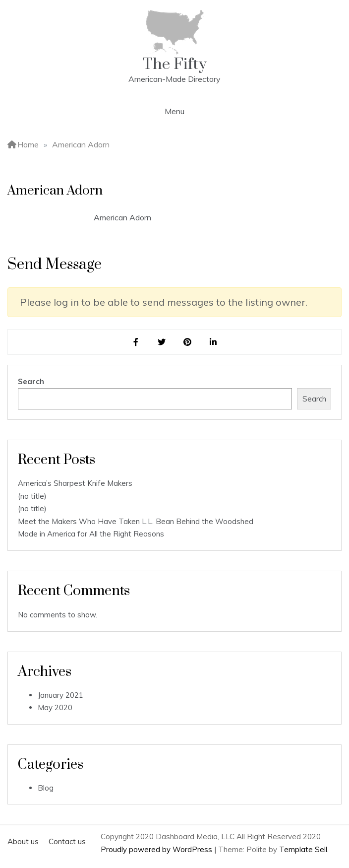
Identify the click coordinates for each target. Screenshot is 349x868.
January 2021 (60, 695)
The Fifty (174, 64)
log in (66, 302)
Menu (174, 111)
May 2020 (55, 707)
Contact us (67, 841)
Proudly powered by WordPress (157, 849)
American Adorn (122, 217)
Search (31, 381)
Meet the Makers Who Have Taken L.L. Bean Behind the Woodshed (136, 521)
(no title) (32, 496)
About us (23, 841)
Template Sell (303, 849)
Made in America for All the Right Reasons (91, 534)
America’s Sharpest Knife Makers (75, 483)
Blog (46, 788)
